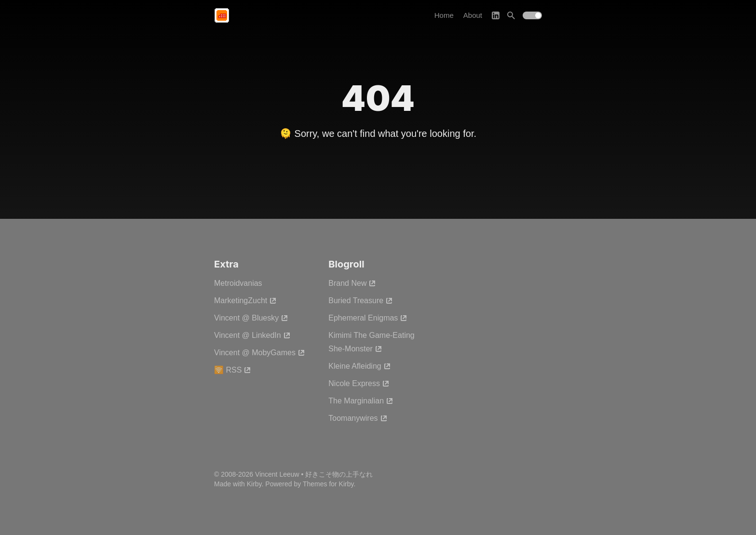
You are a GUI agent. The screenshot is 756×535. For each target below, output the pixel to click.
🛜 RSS (233, 370)
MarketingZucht (245, 301)
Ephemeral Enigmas (368, 318)
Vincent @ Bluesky (251, 318)
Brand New (352, 283)
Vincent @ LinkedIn (252, 335)
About (473, 15)
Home (444, 15)
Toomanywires (358, 418)
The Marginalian (361, 401)
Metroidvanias (238, 283)
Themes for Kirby (328, 484)
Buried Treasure (361, 301)
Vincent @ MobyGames (260, 353)
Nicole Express (359, 383)
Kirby (254, 484)
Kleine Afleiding (359, 366)
